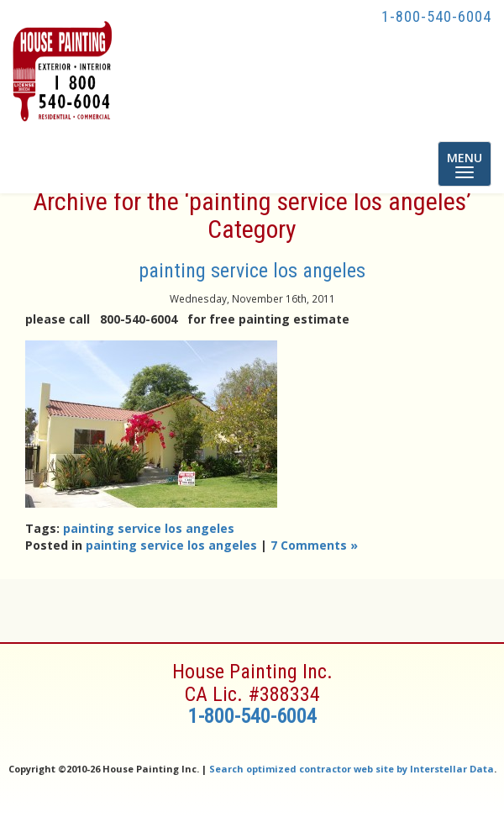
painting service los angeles (252, 271)
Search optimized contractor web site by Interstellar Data (352, 769)
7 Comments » (314, 545)
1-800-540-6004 (436, 16)
